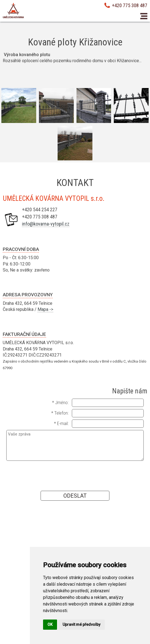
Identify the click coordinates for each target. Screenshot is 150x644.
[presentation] (75, 475)
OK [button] (50, 624)
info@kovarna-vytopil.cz (46, 224)
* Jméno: (60, 402)
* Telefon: (60, 413)
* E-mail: (61, 423)
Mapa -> (45, 309)
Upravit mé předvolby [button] (81, 624)
